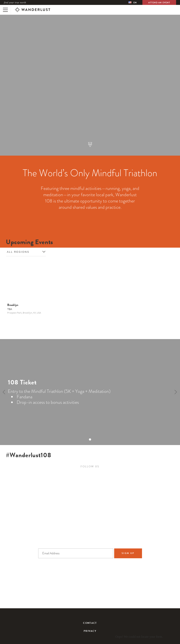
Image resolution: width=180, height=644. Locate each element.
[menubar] (133, 2)
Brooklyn (13, 305)
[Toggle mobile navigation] (5, 10)
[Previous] (4, 392)
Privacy (90, 631)
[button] (90, 145)
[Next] (176, 392)
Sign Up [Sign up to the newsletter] (128, 553)
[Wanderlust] (33, 10)
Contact (90, 623)
